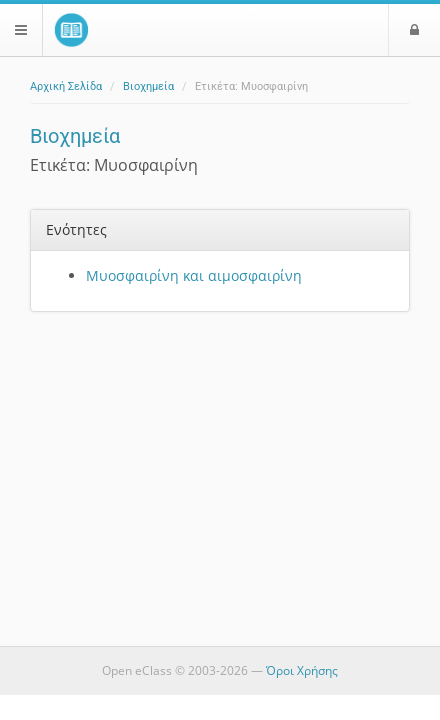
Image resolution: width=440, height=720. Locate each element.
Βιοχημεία (148, 86)
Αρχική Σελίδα (66, 86)
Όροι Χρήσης (302, 670)
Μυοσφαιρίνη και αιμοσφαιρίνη (194, 275)
